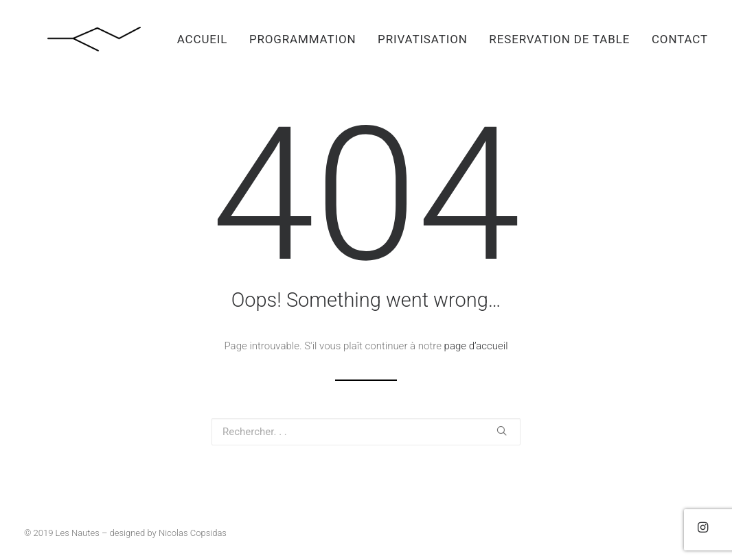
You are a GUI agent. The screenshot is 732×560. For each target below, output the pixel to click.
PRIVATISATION (423, 39)
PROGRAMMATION (303, 39)
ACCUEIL (203, 39)
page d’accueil (476, 346)
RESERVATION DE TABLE (559, 39)
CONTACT (680, 39)
